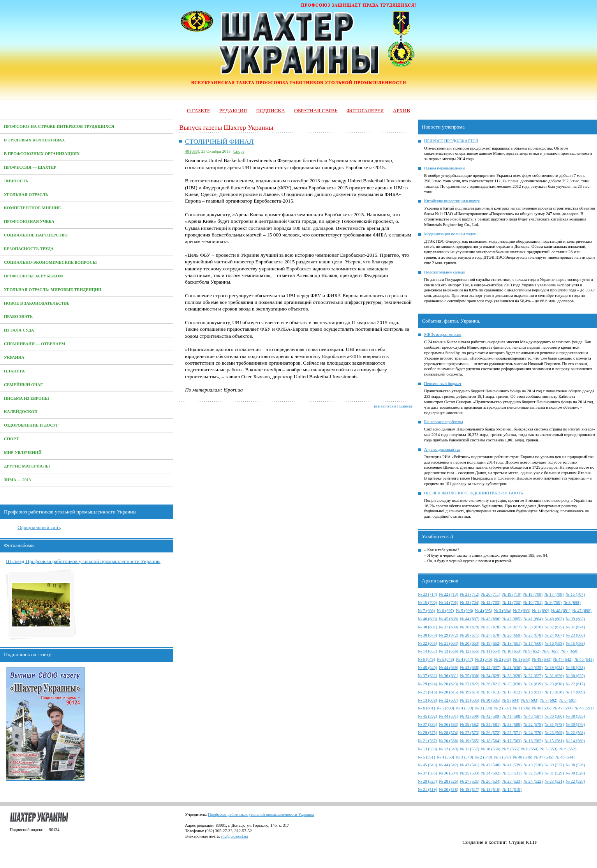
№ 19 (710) (512, 594)
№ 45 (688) (448, 619)
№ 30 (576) (575, 724)
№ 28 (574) (448, 733)
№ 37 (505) (427, 773)
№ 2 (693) (522, 611)
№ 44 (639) (448, 668)
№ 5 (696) (465, 611)
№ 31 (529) (554, 773)
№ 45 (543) (427, 765)
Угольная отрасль (26, 195)
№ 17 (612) (512, 692)
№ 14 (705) (448, 602)
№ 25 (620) (512, 684)
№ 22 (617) (575, 684)
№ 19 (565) (470, 741)
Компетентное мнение (32, 208)
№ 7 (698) (426, 611)
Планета (14, 371)
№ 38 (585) (575, 716)
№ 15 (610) (554, 692)
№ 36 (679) (470, 627)
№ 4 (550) (446, 757)
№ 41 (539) (512, 765)
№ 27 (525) (470, 781)
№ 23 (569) (554, 733)
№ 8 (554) (530, 749)
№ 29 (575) (427, 733)
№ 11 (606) (470, 700)
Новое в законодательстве (37, 303)
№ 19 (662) (491, 643)
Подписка (271, 110)
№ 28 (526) (448, 781)
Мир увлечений (23, 453)
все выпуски (385, 406)
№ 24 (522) (533, 781)
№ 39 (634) (554, 668)
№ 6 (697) (446, 611)
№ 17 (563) (512, 741)
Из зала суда (19, 330)
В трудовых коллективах (34, 140)
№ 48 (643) (542, 659)
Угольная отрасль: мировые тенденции (53, 290)
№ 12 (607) (448, 700)
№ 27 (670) (491, 635)
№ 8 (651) (551, 651)
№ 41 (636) (512, 668)
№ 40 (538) (533, 765)
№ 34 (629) (491, 676)
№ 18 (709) (533, 594)
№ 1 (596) (522, 708)
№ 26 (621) (491, 684)
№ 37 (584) (427, 724)
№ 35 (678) (491, 627)
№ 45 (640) (427, 668)
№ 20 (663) (470, 643)
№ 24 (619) (533, 684)
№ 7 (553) (549, 749)
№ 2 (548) (484, 757)
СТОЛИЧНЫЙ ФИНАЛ (219, 142)
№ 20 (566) (448, 741)
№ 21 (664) (448, 643)
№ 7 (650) (570, 651)
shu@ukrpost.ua (234, 836)
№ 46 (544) (565, 757)
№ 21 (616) (427, 692)
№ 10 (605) (490, 700)
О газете (199, 110)
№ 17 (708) (554, 594)
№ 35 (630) (470, 676)
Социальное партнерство (36, 235)
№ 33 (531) (512, 773)
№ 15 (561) (554, 741)
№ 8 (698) (572, 602)
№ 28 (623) (448, 684)
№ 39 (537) (554, 765)
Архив (402, 110)
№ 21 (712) (470, 594)
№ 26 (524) (491, 781)
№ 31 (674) (575, 627)
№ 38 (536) (575, 765)
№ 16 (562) (533, 741)
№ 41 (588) (512, 716)
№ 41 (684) (533, 619)
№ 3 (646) (484, 659)
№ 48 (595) (542, 708)
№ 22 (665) (427, 643)
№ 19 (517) (470, 789)
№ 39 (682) (575, 619)
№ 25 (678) (533, 635)
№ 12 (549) (448, 749)
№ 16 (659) (554, 643)
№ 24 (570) (533, 733)
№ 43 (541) (470, 765)
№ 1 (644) (522, 659)
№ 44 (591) (448, 716)
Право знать (18, 317)
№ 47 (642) (563, 659)
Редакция (233, 110)
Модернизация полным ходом (450, 234)
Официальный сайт (39, 527)
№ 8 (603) (530, 700)
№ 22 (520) (575, 781)
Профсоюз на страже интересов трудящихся (59, 126)
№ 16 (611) (533, 692)
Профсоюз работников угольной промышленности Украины (261, 814)
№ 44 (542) (448, 765)
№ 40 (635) (533, 668)
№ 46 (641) (584, 659)
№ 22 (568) (575, 733)
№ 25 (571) (512, 733)
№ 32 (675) (554, 627)
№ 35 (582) (470, 724)
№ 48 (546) (523, 757)
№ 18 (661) (512, 643)
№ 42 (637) (491, 668)
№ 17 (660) (533, 643)
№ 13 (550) (427, 749)
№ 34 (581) (491, 724)
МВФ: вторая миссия (443, 334)
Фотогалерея (365, 110)
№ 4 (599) (465, 708)
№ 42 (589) (491, 716)
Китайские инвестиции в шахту (452, 201)
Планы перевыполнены (445, 168)
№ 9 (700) (553, 602)
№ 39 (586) (554, 716)
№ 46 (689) (427, 619)
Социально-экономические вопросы (50, 262)
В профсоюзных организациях (42, 154)
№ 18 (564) (491, 741)
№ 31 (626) (554, 676)
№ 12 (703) (491, 602)
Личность (16, 181)
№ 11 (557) (470, 749)
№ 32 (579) (533, 724)
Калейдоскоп (21, 412)
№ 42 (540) (491, 765)
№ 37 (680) (448, 627)
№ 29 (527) (427, 781)
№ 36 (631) (448, 676)
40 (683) (192, 151)
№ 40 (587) (533, 716)
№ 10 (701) (533, 602)
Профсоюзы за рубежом (33, 276)
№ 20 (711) (491, 594)
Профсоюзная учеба (29, 221)
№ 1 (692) (541, 611)
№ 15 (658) (575, 643)
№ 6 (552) (568, 749)
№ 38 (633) (575, 668)
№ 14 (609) (575, 692)
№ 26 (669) (512, 635)
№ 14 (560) (575, 741)
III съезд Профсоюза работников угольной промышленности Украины (83, 561)
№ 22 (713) (448, 594)
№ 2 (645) (503, 659)
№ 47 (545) (544, 757)
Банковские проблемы (444, 422)
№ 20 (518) (448, 789)
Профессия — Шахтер (30, 167)
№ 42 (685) (512, 619)
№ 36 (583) (448, 724)
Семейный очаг (23, 385)
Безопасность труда (29, 249)
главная (405, 406)
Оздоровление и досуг (31, 425)
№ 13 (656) (448, 651)
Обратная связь (316, 110)
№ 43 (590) (470, 716)
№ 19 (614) (470, 692)
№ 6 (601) (568, 700)
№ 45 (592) (427, 716)
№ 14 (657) (427, 651)
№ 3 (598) (484, 708)
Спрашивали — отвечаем (34, 344)
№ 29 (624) (427, 684)
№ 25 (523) (512, 781)
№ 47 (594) (563, 708)
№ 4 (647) (465, 659)
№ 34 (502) (491, 773)
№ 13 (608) (427, 700)
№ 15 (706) (427, 602)
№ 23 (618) (554, 684)
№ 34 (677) (512, 627)
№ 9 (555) (511, 749)
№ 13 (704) (470, 602)
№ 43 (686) (491, 619)
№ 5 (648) (446, 659)
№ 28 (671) (470, 635)
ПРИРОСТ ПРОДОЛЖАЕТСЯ (451, 141)
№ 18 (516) (491, 789)
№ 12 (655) (470, 651)
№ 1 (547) (503, 757)
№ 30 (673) (427, 635)
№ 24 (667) (554, 635)
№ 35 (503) (470, 773)
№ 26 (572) (491, 733)
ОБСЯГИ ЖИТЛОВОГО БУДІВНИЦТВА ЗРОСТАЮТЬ (474, 493)
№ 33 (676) (533, 627)
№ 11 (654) (491, 651)
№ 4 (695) (484, 611)
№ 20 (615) (448, 692)
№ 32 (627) (533, 676)
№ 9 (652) (532, 651)
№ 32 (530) (533, 773)
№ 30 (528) (575, 773)
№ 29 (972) (448, 635)
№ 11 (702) (512, 602)
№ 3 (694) (503, 611)
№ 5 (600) (446, 708)
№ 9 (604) (511, 700)
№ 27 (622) (470, 684)
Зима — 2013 (17, 480)
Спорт (11, 439)
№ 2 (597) (503, 708)
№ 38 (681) (427, 627)
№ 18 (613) (491, 692)
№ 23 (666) (575, 635)
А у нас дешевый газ (442, 449)
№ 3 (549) (465, 757)
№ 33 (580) (512, 724)
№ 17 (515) (512, 789)
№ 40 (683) (554, 619)
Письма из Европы (26, 398)
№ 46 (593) (584, 708)
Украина (14, 357)
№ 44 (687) (470, 619)
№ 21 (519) (427, 789)
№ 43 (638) (470, 668)
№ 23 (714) (427, 594)
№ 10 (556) (490, 749)
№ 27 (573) (470, 733)
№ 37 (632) (427, 676)
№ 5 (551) (426, 757)
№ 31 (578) (554, 724)
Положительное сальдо (445, 272)
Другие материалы (27, 466)
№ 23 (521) (554, 781)
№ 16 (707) (575, 594)
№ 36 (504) (448, 773)
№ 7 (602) (549, 700)
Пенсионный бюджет (443, 384)
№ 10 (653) (512, 651)
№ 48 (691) (561, 611)
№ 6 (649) (426, 659)
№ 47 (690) (582, 611)
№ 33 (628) (512, 676)
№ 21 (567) (427, 741)
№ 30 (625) (575, 676)
